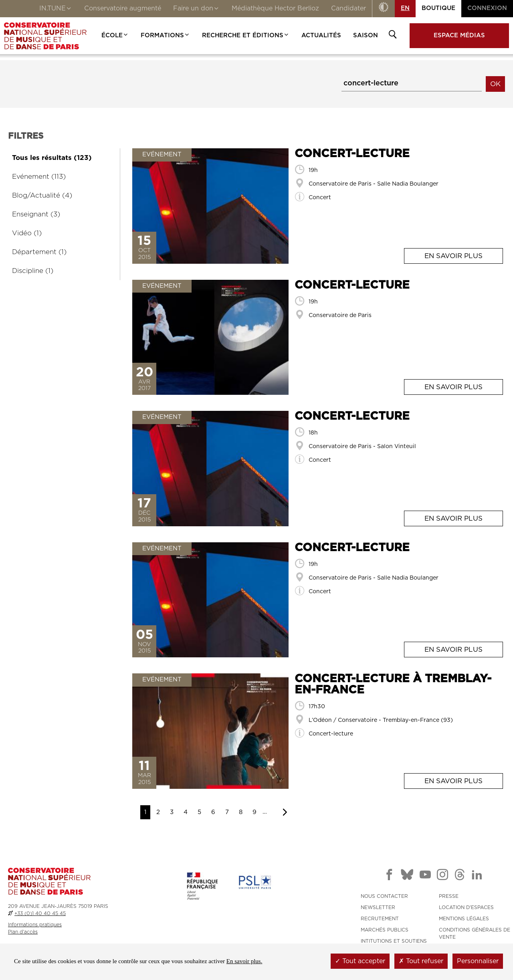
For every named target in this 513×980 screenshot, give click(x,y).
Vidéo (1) (27, 233)
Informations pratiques (35, 925)
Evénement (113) (39, 177)
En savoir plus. (244, 961)
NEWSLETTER (378, 907)
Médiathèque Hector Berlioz (275, 8)
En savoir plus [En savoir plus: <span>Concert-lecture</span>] (453, 256)
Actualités (321, 35)
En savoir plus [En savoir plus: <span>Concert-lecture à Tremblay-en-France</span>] (453, 781)
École (115, 35)
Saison (366, 35)
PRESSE (449, 896)
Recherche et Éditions (246, 35)
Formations (165, 35)
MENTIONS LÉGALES (464, 919)
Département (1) (39, 252)
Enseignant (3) (36, 214)
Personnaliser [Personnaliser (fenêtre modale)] (478, 961)
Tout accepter (360, 961)
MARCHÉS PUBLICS (385, 930)
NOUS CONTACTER (384, 896)
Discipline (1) (33, 271)
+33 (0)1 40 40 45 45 (40, 913)
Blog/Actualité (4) (42, 195)
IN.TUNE (56, 9)
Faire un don (196, 9)
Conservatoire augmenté (123, 8)
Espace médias (459, 35)
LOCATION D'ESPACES (466, 907)
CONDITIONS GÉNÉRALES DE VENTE (475, 934)
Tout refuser (421, 961)
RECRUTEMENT (380, 919)
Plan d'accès (23, 932)
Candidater (348, 8)
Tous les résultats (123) (52, 158)
